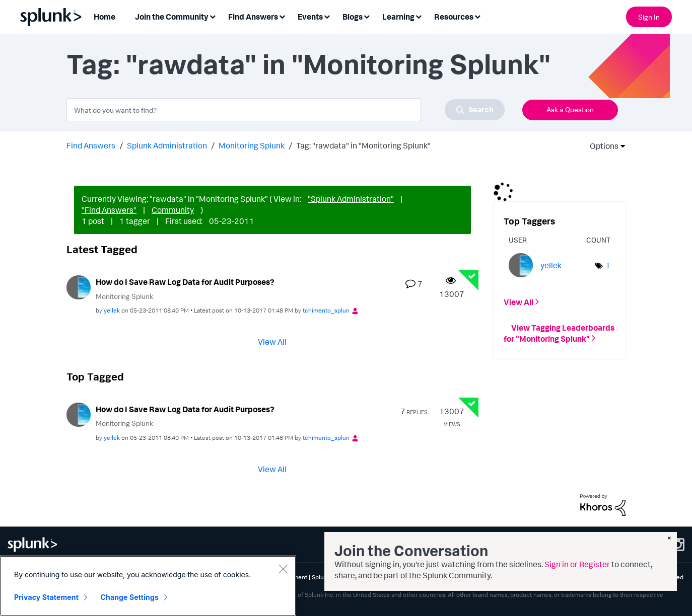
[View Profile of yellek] (112, 310)
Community (173, 210)
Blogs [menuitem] (353, 17)
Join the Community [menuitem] (172, 17)
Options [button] (601, 146)
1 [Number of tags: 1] (608, 265)
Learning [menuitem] (398, 17)
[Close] (283, 569)
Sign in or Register (577, 564)
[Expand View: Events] (327, 16)
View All (272, 342)
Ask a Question (570, 109)
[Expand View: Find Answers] (282, 16)
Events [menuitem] (310, 17)
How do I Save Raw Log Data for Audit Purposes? (185, 282)
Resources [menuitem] (454, 17)
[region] (148, 586)
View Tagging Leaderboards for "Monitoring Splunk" (559, 333)
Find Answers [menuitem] (253, 17)
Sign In (649, 17)
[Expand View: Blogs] (367, 16)
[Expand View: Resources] (477, 16)
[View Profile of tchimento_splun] (326, 310)
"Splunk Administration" (351, 199)
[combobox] (286, 110)
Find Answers (91, 145)
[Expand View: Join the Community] (213, 16)
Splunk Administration (167, 145)
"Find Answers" (109, 210)
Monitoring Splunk (252, 145)
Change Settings (130, 597)
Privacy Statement (46, 597)
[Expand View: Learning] (419, 16)
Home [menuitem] (105, 17)
